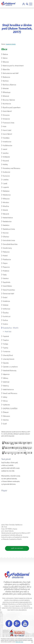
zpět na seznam (17, 548)
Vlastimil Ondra (11, 44)
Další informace (19, 642)
